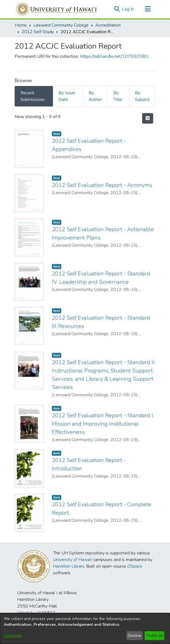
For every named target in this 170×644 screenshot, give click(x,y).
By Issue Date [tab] (67, 96)
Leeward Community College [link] (61, 25)
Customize (13, 636)
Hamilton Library (69, 566)
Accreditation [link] (108, 25)
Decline (134, 636)
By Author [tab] (95, 96)
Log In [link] (128, 9)
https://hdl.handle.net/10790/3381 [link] (114, 56)
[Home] (57, 9)
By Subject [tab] (142, 96)
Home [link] (21, 25)
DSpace (135, 566)
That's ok (154, 636)
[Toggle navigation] (148, 9)
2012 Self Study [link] (38, 32)
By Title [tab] (118, 96)
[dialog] (85, 629)
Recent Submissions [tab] (32, 96)
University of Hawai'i (73, 560)
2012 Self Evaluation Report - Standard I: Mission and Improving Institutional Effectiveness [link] (103, 424)
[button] (117, 9)
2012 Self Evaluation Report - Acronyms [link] (102, 185)
